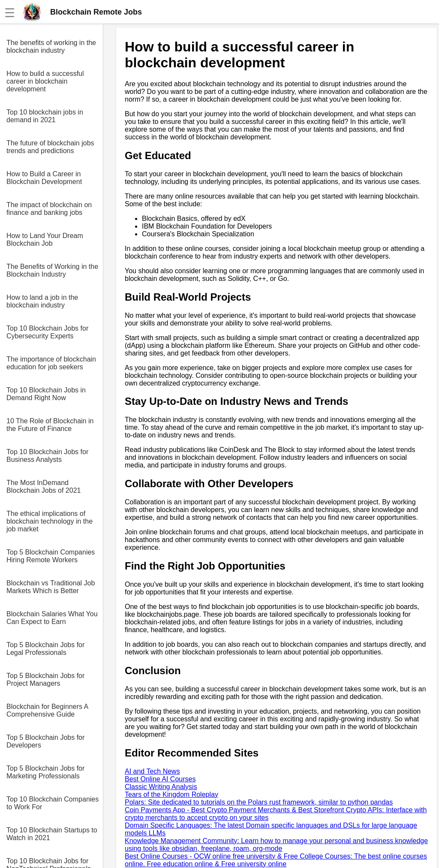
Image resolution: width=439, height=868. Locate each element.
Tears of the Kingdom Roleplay (171, 794)
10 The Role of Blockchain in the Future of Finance (50, 425)
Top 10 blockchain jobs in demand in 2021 (45, 116)
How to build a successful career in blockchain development (45, 81)
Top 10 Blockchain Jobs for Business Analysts (47, 456)
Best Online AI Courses (160, 779)
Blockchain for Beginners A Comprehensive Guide (47, 710)
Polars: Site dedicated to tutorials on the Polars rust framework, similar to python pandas (259, 802)
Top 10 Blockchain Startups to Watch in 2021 (52, 834)
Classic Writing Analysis (161, 787)
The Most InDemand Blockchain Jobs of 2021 (44, 487)
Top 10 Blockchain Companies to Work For (53, 803)
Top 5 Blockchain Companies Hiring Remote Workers (51, 556)
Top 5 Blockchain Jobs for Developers (45, 741)
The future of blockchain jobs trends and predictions (50, 147)
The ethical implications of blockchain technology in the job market (50, 521)
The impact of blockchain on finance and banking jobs (49, 209)
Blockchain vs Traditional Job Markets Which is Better (51, 587)
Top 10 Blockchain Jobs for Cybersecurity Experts (47, 332)
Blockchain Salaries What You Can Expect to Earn (52, 618)
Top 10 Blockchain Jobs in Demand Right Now (46, 394)
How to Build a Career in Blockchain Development (44, 178)
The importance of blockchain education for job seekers (51, 363)
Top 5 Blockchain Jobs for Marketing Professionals (45, 772)
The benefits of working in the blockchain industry (51, 47)
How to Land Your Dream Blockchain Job (45, 240)
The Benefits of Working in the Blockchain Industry (52, 270)
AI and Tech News (152, 771)
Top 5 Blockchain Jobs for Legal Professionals (45, 649)
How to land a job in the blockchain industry (42, 301)
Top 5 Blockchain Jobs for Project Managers (45, 680)
